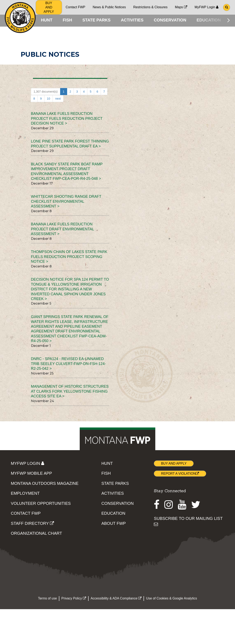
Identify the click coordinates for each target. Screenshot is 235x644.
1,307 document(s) (46, 92)
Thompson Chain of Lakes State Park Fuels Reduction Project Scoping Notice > (69, 257)
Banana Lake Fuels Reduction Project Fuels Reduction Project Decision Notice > (67, 119)
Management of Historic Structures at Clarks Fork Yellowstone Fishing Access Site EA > (70, 392)
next (58, 99)
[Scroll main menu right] (229, 20)
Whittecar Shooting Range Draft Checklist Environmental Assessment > (66, 202)
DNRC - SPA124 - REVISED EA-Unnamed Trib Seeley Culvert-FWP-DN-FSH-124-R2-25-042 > (68, 364)
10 (49, 99)
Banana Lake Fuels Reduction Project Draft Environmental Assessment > (62, 230)
